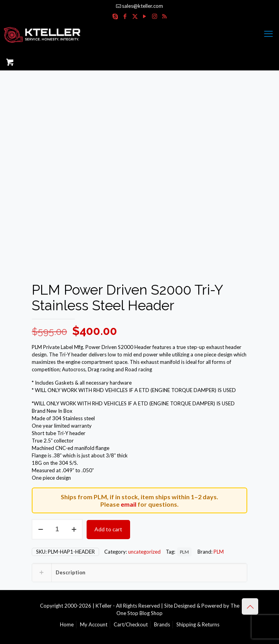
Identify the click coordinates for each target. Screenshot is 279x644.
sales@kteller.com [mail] (142, 6)
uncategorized (144, 552)
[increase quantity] (74, 529)
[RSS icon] (164, 16)
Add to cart (108, 529)
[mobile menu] (268, 34)
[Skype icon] (115, 16)
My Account (94, 624)
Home (67, 624)
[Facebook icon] (125, 16)
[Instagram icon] (155, 16)
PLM (184, 552)
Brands (162, 624)
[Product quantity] (57, 529)
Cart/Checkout (131, 624)
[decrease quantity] (41, 529)
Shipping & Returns (198, 624)
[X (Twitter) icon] (135, 16)
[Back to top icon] (250, 606)
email (129, 504)
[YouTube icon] (145, 16)
